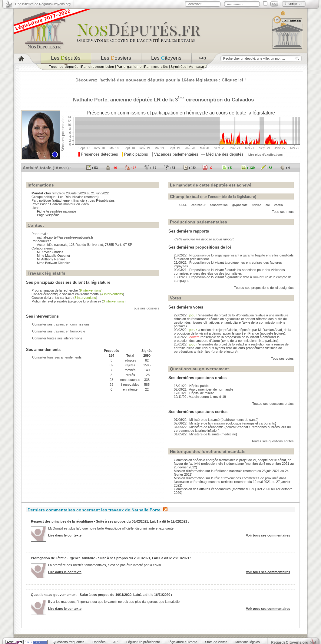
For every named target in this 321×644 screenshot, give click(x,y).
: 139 (248, 168)
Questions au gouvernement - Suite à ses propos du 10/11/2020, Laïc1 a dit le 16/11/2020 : (102, 595)
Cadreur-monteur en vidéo (69, 204)
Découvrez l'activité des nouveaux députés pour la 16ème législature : (161, 80)
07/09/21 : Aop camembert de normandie (204, 389)
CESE (183, 205)
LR (157, 100)
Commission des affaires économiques (202, 489)
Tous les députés (64, 67)
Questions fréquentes (69, 642)
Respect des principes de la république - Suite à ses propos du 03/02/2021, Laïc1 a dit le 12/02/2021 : (110, 521)
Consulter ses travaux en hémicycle (59, 331)
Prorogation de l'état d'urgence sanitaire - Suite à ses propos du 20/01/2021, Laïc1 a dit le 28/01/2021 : (111, 558)
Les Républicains (71, 197)
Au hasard (198, 67)
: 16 (131, 168)
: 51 (170, 168)
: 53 (92, 168)
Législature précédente (143, 642)
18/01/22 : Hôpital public (191, 386)
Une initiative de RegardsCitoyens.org (43, 4)
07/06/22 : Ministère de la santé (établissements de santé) (216, 420)
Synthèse (179, 67)
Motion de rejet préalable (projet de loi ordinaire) (66, 301)
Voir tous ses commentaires (268, 535)
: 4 (285, 168)
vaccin (278, 205)
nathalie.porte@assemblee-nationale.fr (65, 237)
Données (99, 642)
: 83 (266, 168)
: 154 (190, 168)
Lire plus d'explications (266, 155)
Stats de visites (216, 642)
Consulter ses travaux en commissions (61, 324)
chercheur (198, 205)
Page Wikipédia (48, 215)
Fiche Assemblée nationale (56, 211)
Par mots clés (156, 67)
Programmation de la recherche (55, 290)
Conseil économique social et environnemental (65, 294)
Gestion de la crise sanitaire (52, 298)
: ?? (151, 168)
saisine (257, 205)
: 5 (227, 168)
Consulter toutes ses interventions (57, 338)
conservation (219, 205)
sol (268, 205)
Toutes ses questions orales (273, 404)
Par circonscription (98, 67)
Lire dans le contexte (65, 535)
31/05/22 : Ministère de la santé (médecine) (205, 434)
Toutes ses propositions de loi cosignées (264, 288)
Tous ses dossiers (146, 308)
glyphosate (240, 205)
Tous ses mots (283, 212)
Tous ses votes (282, 358)
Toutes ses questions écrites (273, 441)
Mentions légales (248, 642)
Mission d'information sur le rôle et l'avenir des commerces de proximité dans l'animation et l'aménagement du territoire (230, 480)
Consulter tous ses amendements (57, 357)
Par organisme (129, 67)
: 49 (111, 168)
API (116, 642)
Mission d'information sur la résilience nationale (208, 471)
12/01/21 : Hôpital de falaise (194, 393)
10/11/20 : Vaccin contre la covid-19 (200, 397)
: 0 (207, 168)
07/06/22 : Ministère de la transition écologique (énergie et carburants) (225, 423)
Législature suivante (182, 642)
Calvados (243, 100)
